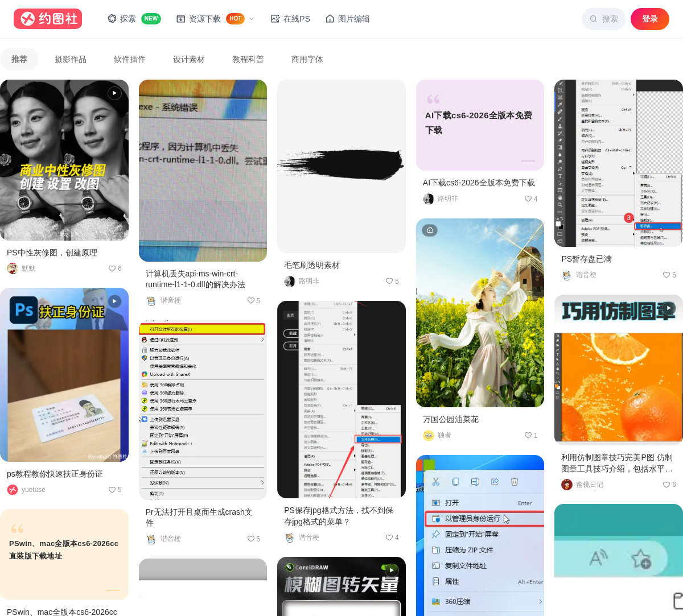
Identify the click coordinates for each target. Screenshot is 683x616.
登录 (650, 19)
